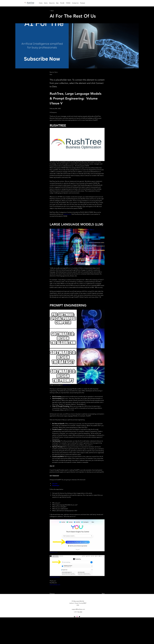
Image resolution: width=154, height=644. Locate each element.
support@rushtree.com (78, 609)
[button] (55, 11)
